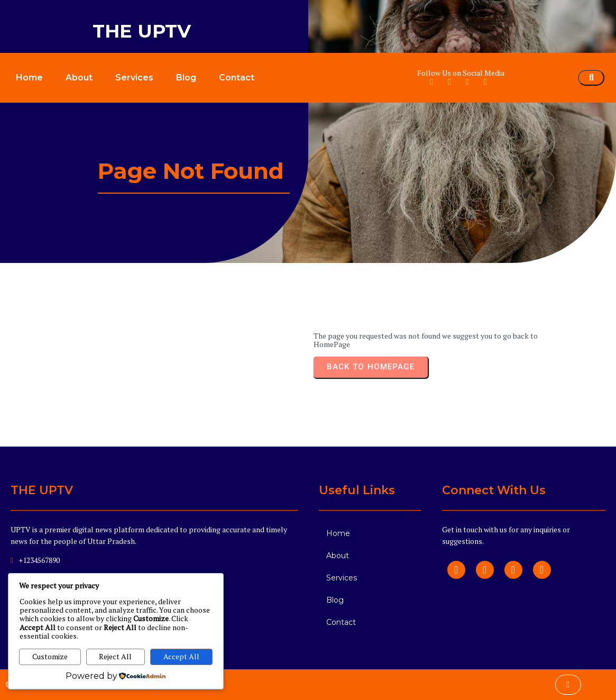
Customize (50, 656)
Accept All (181, 656)
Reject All (115, 656)
